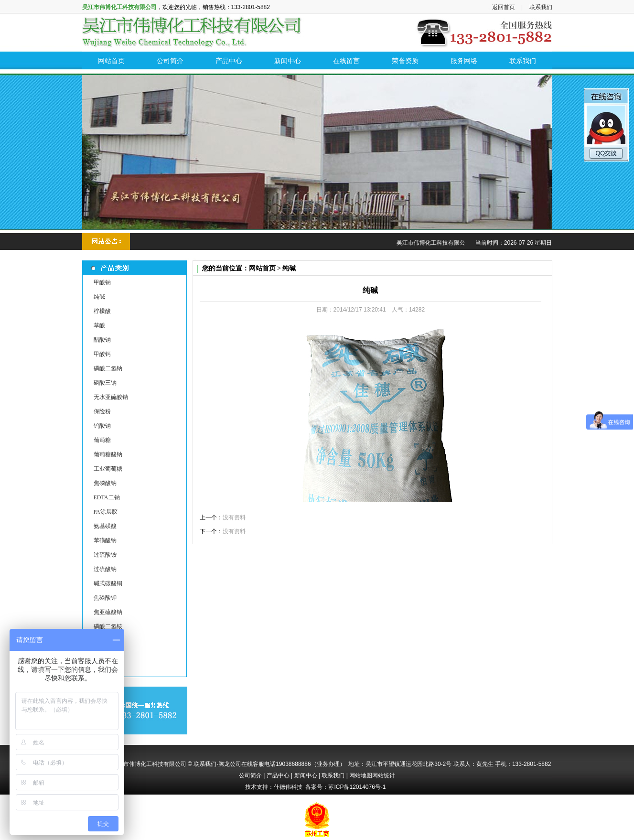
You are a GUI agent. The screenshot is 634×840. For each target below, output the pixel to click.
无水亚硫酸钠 (111, 397)
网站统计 (384, 775)
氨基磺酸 (105, 526)
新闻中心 (306, 775)
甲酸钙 (102, 354)
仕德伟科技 (288, 787)
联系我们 (541, 7)
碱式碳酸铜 (108, 583)
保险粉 (102, 411)
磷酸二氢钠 (108, 368)
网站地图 (361, 775)
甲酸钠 (102, 282)
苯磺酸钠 (105, 540)
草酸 (99, 325)
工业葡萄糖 (108, 469)
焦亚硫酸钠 (108, 612)
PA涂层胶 (106, 512)
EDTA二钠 (107, 497)
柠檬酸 (102, 311)
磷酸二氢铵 (108, 626)
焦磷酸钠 (105, 483)
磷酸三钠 (105, 383)
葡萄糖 (102, 440)
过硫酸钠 (105, 569)
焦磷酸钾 (105, 598)
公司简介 (250, 775)
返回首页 (504, 7)
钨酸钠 (102, 426)
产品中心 (278, 775)
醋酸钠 (102, 340)
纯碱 (99, 297)
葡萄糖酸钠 (108, 454)
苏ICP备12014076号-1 (357, 787)
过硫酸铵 (105, 555)
